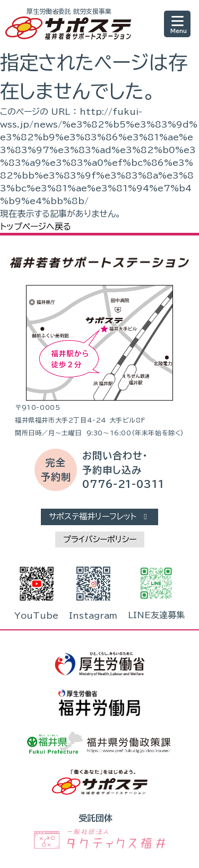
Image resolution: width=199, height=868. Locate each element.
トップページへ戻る (36, 226)
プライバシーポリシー (100, 539)
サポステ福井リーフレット (100, 517)
